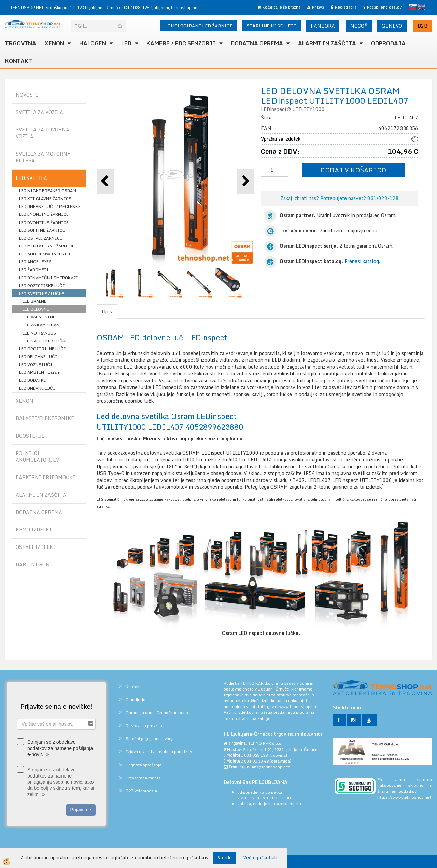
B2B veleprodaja (141, 791)
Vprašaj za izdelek (281, 139)
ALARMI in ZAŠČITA (327, 43)
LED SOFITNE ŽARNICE (42, 230)
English (422, 7)
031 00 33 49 (256, 761)
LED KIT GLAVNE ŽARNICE (45, 198)
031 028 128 (256, 755)
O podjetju (136, 700)
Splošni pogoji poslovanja (150, 738)
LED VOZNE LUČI (36, 364)
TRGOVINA (21, 43)
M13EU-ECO (272, 26)
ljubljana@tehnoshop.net (175, 7)
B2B (422, 26)
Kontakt (19, 61)
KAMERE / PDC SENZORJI (181, 43)
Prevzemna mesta (143, 778)
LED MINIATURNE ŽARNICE (47, 246)
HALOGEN (93, 43)
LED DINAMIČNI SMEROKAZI (49, 278)
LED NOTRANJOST (40, 333)
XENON (54, 43)
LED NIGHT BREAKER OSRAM (48, 191)
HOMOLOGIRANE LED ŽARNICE (198, 26)
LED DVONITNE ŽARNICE (44, 222)
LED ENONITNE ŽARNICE (44, 214)
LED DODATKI (33, 380)
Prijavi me (81, 810)
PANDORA (323, 26)
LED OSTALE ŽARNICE (41, 238)
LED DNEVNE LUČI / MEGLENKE (50, 206)
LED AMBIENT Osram (40, 372)
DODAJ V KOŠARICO (353, 170)
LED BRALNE (34, 301)
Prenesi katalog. (362, 261)
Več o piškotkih (260, 858)
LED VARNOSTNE (39, 317)
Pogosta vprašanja (144, 765)
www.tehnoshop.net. (299, 706)
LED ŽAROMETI (34, 269)
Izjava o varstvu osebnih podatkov (159, 751)
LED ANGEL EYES (35, 262)
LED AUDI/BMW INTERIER (45, 254)
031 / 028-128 (136, 7)
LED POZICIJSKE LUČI (42, 286)
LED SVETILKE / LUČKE (42, 293)
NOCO (359, 26)
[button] (245, 181)
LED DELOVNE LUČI (38, 357)
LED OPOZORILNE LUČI (43, 349)
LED (126, 43)
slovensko (413, 7)
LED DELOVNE (36, 309)
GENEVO (392, 26)
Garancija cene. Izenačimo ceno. (157, 713)
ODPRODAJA (388, 43)
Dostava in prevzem (145, 725)
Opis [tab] (107, 311)
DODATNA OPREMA (257, 43)
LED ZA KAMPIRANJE (43, 325)
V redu (225, 858)
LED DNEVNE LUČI (37, 388)
